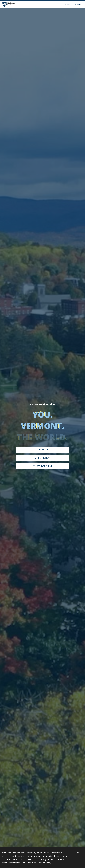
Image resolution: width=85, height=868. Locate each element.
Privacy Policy (44, 863)
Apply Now (43, 450)
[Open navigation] (78, 4)
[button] (68, 4)
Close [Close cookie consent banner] (79, 852)
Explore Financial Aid (43, 466)
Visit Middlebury (43, 458)
